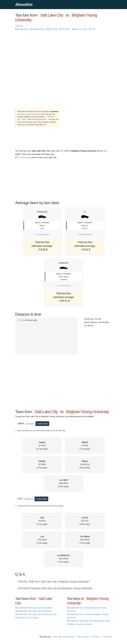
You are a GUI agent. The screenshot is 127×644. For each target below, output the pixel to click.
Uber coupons (83, 637)
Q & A (93, 29)
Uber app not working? (64, 637)
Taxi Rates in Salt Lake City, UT (29, 114)
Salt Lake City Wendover (34, 608)
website (29, 424)
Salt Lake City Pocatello (33, 611)
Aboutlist (24, 4)
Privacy (96, 637)
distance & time (80, 29)
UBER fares (52, 29)
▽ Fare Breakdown (42, 234)
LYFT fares (66, 29)
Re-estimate (22, 157)
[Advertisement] (63, 48)
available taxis (38, 29)
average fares (22, 29)
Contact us (107, 637)
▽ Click (21, 320)
